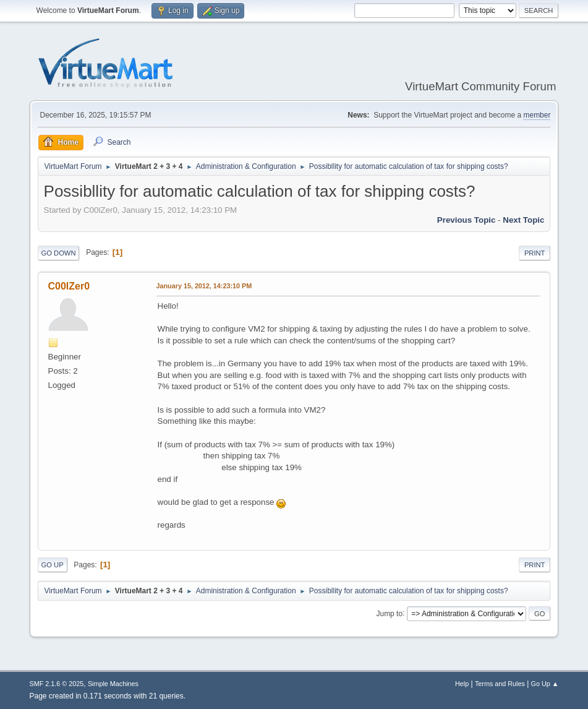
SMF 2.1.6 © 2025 (57, 684)
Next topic (523, 220)
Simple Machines (113, 684)
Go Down (59, 253)
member (537, 115)
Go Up (53, 565)
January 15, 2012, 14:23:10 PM (204, 286)
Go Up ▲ (545, 684)
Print (535, 253)
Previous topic (467, 220)
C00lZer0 (69, 286)
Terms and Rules (500, 684)
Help (462, 684)
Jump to (389, 613)
